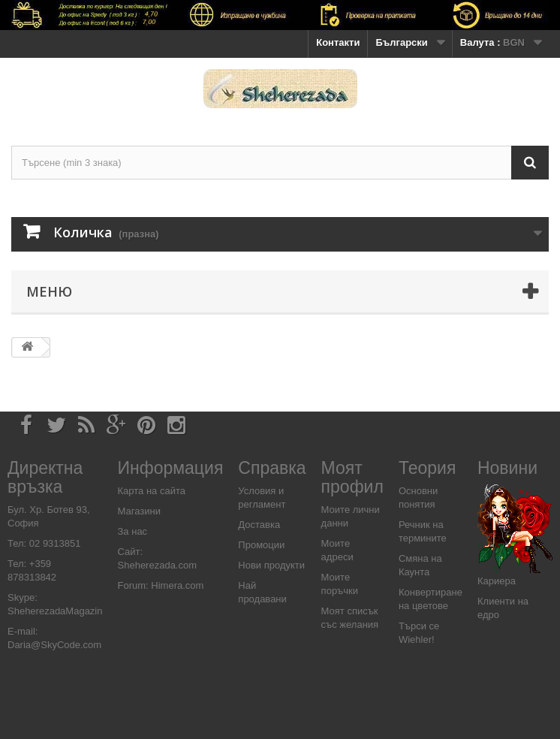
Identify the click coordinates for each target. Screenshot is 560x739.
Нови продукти (271, 565)
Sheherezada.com (158, 565)
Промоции (261, 545)
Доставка (259, 525)
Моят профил (352, 477)
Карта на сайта (152, 491)
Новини (507, 468)
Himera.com (176, 585)
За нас (133, 531)
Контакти (338, 42)
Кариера (497, 581)
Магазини (139, 511)
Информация (171, 468)
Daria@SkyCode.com (54, 645)
